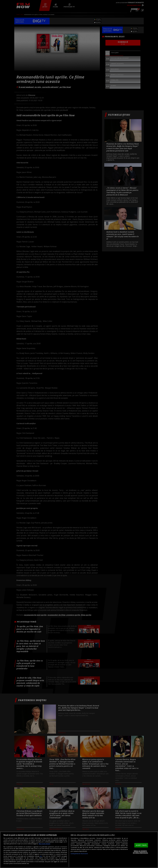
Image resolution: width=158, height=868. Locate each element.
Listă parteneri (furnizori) (79, 854)
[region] (79, 850)
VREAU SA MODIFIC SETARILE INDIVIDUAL (140, 852)
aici (41, 856)
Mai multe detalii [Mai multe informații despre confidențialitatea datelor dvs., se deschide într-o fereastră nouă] (44, 844)
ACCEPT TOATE (141, 845)
